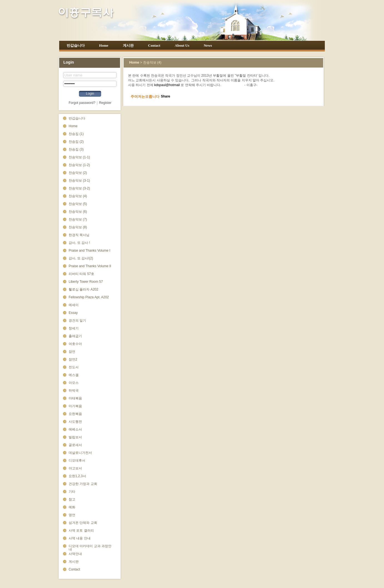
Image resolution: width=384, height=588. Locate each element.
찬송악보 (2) (78, 173)
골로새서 (75, 445)
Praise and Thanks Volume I (89, 251)
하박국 (74, 391)
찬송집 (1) (76, 134)
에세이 (74, 305)
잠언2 (73, 359)
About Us (182, 45)
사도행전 (75, 422)
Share (165, 96)
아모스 (74, 383)
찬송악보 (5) (78, 204)
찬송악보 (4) (78, 196)
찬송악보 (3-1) (79, 181)
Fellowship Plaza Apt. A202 (89, 297)
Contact (154, 45)
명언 (72, 515)
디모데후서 (77, 461)
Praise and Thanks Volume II (90, 266)
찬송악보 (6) (78, 212)
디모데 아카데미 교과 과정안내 (90, 547)
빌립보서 (75, 437)
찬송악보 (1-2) (79, 165)
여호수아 (75, 344)
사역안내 (75, 554)
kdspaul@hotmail (167, 85)
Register (105, 103)
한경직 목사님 (79, 235)
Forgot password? (82, 103)
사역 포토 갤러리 (81, 531)
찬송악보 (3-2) (79, 188)
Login (90, 94)
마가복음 (75, 406)
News (208, 45)
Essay (73, 313)
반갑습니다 (76, 45)
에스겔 (74, 375)
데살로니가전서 (80, 453)
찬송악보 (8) (78, 227)
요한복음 (75, 414)
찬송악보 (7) (78, 219)
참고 (72, 499)
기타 (72, 492)
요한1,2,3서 (77, 476)
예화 (72, 507)
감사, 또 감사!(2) (81, 258)
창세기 (74, 328)
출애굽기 (75, 336)
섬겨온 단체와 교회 (83, 523)
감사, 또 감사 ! (79, 243)
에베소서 (75, 429)
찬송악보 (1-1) (79, 157)
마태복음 (75, 398)
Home (104, 45)
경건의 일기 (77, 321)
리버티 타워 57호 (81, 274)
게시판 (128, 45)
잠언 (72, 352)
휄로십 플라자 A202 (83, 289)
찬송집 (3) (76, 149)
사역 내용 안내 (80, 538)
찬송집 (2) (76, 142)
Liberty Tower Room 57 (86, 282)
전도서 (74, 367)
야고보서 (75, 468)
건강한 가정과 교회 (83, 484)
